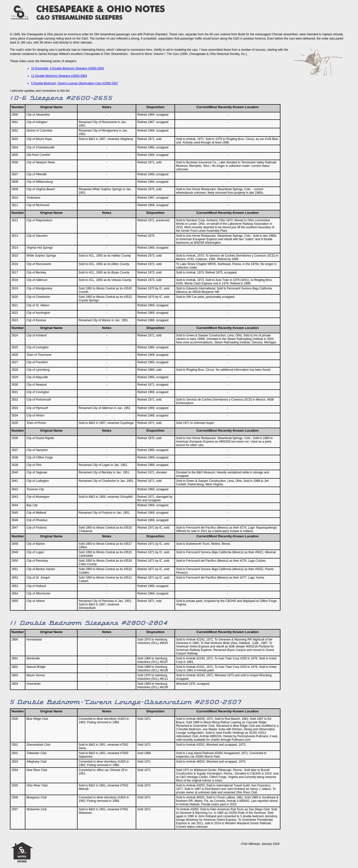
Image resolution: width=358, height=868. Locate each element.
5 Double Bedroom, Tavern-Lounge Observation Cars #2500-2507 (75, 83)
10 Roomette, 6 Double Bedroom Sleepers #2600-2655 (68, 68)
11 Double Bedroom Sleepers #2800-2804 (59, 76)
